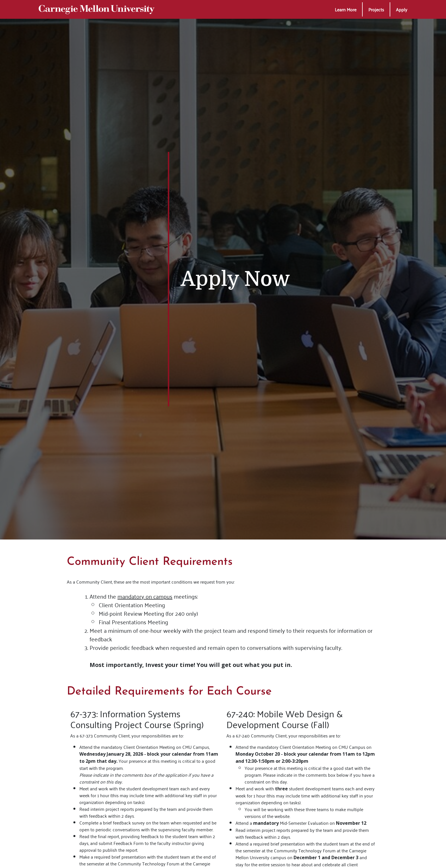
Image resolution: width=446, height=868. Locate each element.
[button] (346, 9)
